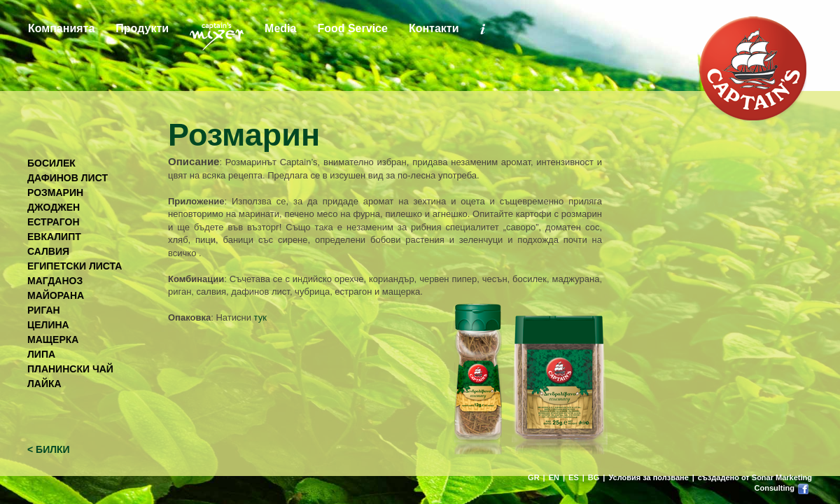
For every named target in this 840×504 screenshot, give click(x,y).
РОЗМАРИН (55, 192)
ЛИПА (41, 354)
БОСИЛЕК (51, 163)
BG (594, 477)
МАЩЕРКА (53, 339)
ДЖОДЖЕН (54, 207)
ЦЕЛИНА (48, 325)
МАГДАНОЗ (55, 281)
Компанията (61, 28)
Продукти (142, 28)
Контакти (434, 28)
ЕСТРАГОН (54, 222)
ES (574, 477)
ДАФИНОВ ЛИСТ (68, 178)
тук (260, 317)
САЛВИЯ (48, 251)
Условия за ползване (648, 477)
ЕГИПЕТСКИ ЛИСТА (75, 266)
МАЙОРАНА (56, 295)
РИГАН (44, 310)
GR (534, 477)
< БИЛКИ (49, 449)
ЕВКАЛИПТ (54, 237)
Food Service (352, 28)
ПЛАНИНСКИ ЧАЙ (70, 369)
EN (554, 477)
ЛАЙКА (44, 384)
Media (280, 28)
